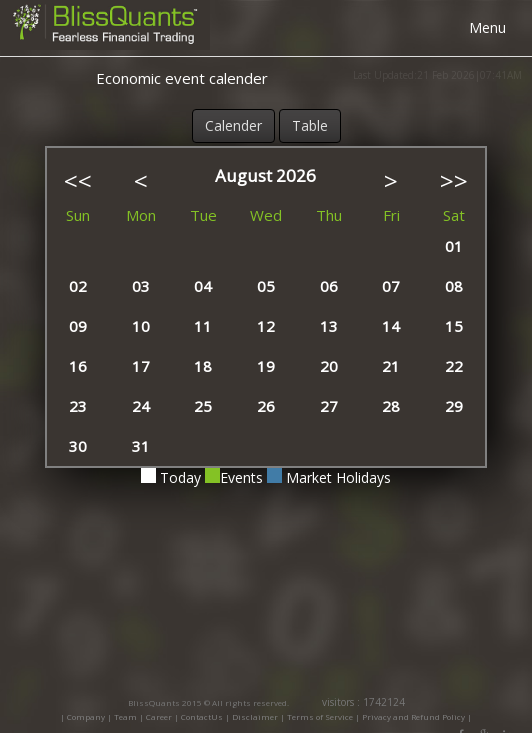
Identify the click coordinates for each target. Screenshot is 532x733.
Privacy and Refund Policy (414, 716)
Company (86, 716)
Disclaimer (255, 716)
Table (310, 125)
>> (454, 180)
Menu (487, 27)
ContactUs (202, 716)
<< (78, 180)
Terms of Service (320, 716)
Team (125, 716)
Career (159, 716)
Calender (233, 125)
